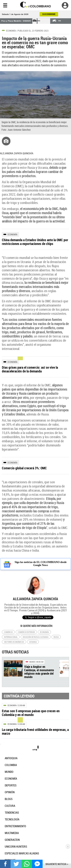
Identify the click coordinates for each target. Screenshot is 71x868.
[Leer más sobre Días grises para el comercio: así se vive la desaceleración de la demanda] (35, 369)
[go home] (35, 5)
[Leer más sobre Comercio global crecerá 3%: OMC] (35, 468)
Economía (11, 31)
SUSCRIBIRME (49, 14)
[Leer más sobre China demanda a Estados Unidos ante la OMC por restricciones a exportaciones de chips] (35, 242)
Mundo (32, 662)
